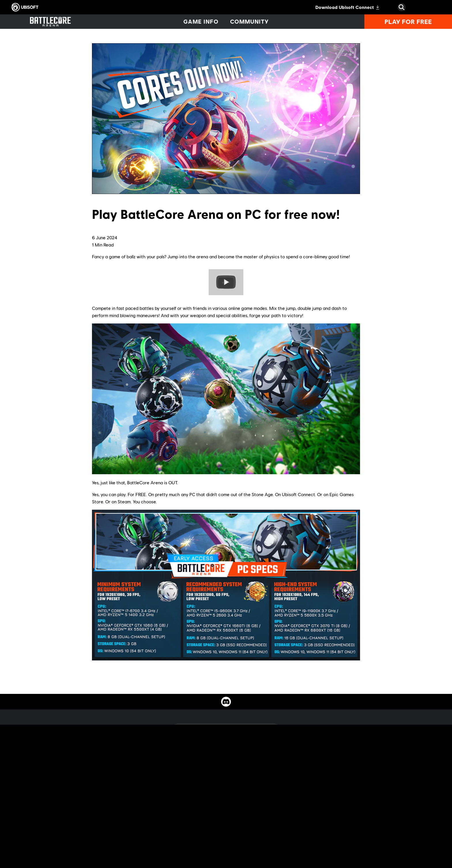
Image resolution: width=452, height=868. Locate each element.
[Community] (249, 22)
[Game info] (201, 22)
